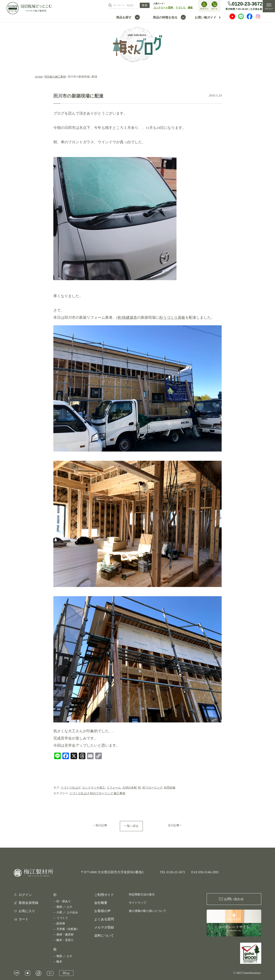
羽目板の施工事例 (55, 77)
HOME (39, 77)
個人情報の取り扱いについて (148, 911)
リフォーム (114, 788)
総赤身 (61, 923)
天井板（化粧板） (68, 929)
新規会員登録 (29, 903)
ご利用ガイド (104, 895)
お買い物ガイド (206, 17)
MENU (269, 6)
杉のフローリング (102, 793)
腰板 (190, 8)
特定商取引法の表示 (142, 895)
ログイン (25, 895)
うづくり (180, 8)
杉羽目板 (170, 788)
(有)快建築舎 (127, 317)
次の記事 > (175, 825)
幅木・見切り (65, 940)
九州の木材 (129, 788)
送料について (104, 936)
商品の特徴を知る (165, 17)
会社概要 (101, 903)
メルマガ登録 (104, 927)
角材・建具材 (65, 935)
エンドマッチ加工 (94, 788)
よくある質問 (104, 919)
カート (24, 919)
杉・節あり (64, 901)
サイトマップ (137, 903)
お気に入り (27, 911)
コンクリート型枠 (163, 8)
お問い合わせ (234, 899)
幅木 (59, 962)
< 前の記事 (100, 825)
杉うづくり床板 (172, 317)
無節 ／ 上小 (64, 907)
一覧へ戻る (131, 826)
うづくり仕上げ (71, 788)
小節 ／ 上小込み (67, 912)
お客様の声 (102, 911)
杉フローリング (152, 788)
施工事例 (119, 793)
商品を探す (124, 17)
